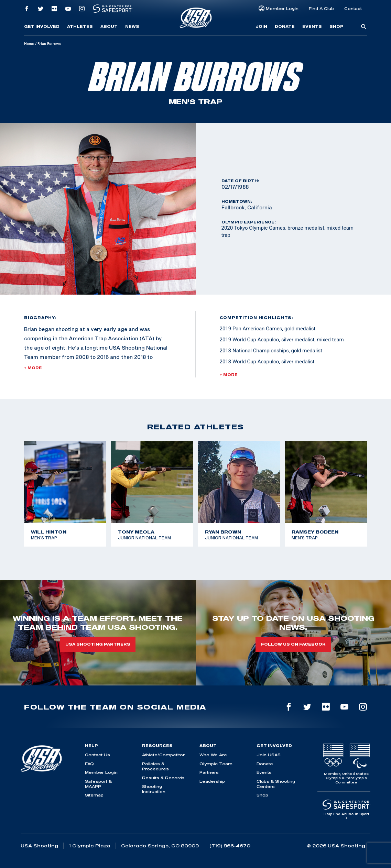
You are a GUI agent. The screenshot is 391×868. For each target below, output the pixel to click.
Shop (336, 26)
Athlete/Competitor (163, 755)
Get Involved (42, 26)
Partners (209, 772)
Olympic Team (216, 764)
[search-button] (364, 27)
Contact (353, 8)
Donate (285, 26)
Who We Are (213, 755)
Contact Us (97, 755)
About (109, 26)
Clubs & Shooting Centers (276, 784)
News (132, 26)
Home (29, 44)
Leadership (212, 781)
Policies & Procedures (155, 766)
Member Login (282, 8)
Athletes (80, 26)
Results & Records (163, 778)
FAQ (89, 764)
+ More (33, 368)
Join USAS (269, 755)
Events (312, 26)
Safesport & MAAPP (98, 784)
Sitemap (94, 795)
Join (261, 26)
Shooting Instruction (154, 789)
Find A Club (321, 8)
